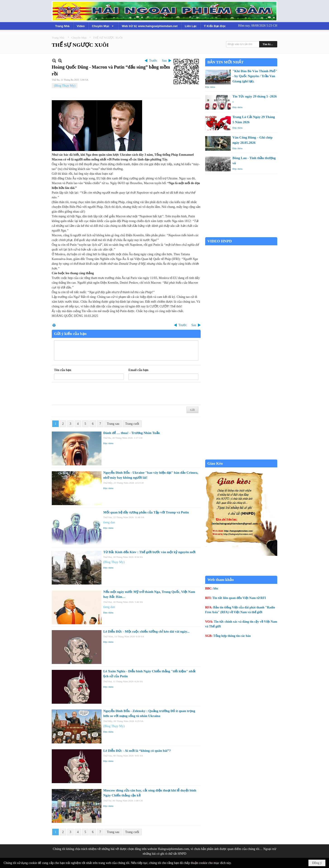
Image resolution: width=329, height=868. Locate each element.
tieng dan (109, 522)
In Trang (54, 325)
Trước (153, 61)
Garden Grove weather (241, 235)
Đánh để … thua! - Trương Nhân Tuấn (132, 433)
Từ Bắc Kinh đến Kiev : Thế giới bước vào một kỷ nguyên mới (149, 552)
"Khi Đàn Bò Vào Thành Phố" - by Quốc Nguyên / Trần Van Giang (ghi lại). (255, 76)
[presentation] (88, 394)
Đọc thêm (108, 443)
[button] (103, 26)
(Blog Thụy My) (65, 86)
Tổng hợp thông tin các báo (232, 636)
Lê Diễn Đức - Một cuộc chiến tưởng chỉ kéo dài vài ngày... (146, 631)
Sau (164, 61)
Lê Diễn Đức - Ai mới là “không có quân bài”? (137, 751)
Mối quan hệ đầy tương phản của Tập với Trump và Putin (146, 512)
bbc (216, 588)
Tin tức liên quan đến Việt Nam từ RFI (239, 598)
